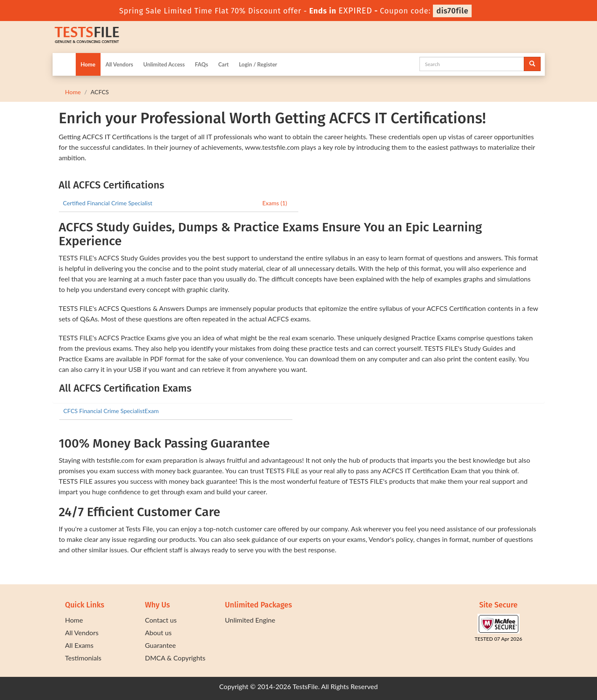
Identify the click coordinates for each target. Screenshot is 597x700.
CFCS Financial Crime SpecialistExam (111, 411)
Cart (224, 64)
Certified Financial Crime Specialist (108, 203)
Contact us (161, 620)
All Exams (80, 645)
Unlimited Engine (250, 620)
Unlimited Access (164, 64)
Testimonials (83, 658)
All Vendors (119, 64)
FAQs (201, 64)
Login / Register (258, 64)
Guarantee (161, 645)
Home (88, 64)
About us (158, 632)
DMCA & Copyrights (175, 658)
